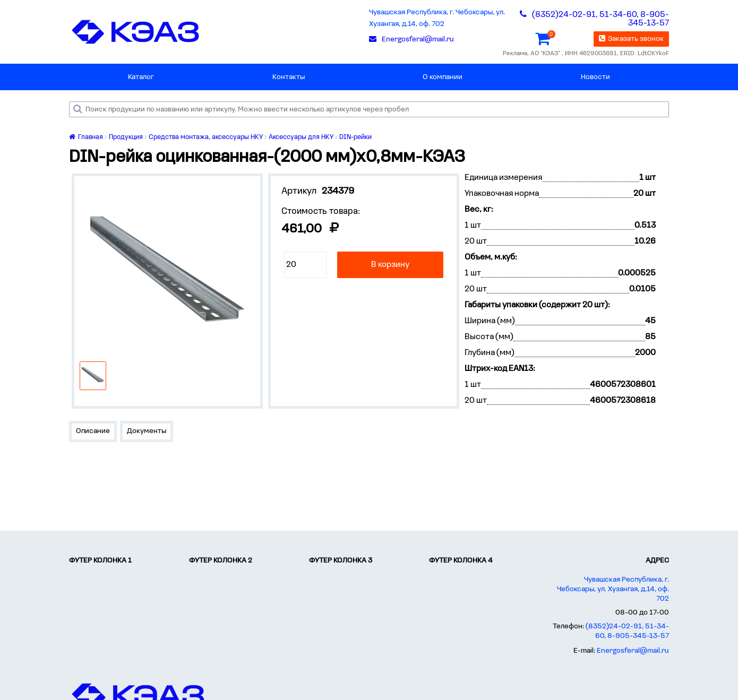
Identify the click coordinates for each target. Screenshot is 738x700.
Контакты (289, 77)
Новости (595, 77)
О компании (443, 77)
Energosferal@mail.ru (633, 651)
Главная (86, 137)
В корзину (390, 265)
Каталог (141, 77)
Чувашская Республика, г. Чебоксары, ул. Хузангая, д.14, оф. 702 (437, 18)
